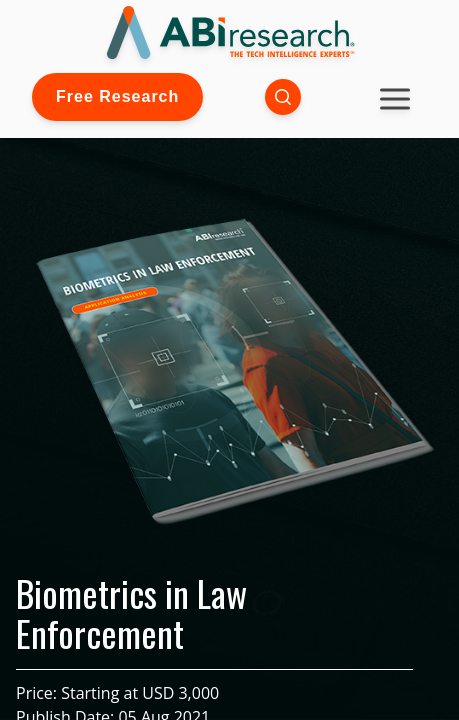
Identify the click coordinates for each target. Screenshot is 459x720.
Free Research (117, 96)
